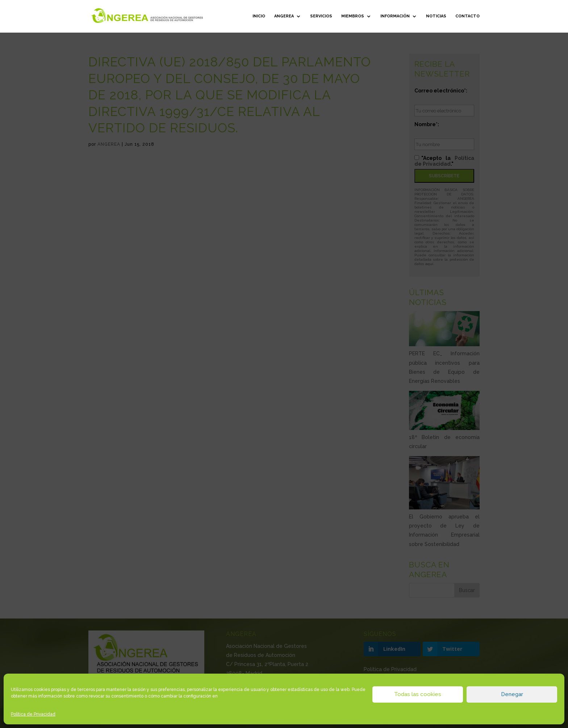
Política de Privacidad (33, 714)
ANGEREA (284, 16)
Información (395, 16)
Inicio (259, 16)
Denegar (512, 694)
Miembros (353, 16)
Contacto (467, 16)
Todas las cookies (418, 694)
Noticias (436, 16)
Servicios (321, 16)
